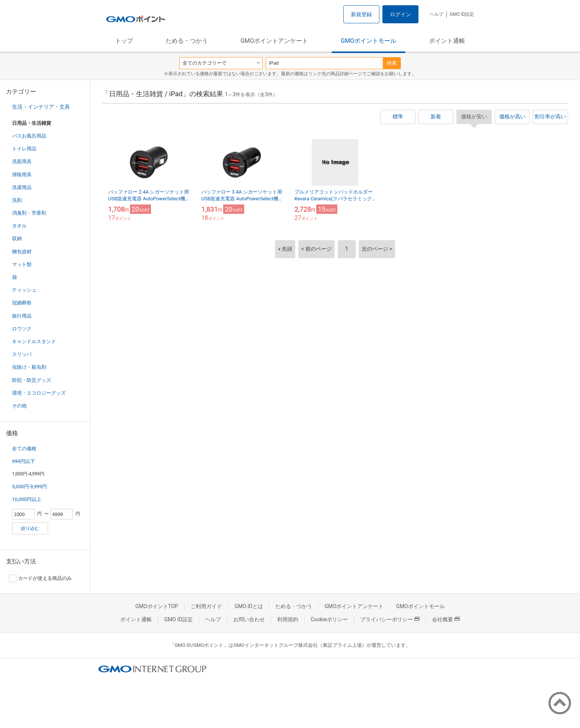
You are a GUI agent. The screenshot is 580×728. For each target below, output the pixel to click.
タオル (19, 226)
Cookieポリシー (329, 619)
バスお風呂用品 (29, 136)
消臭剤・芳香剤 (29, 213)
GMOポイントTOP (157, 606)
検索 (392, 63)
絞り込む (30, 528)
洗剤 (17, 200)
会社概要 (446, 619)
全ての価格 (24, 449)
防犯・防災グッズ (32, 380)
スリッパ (22, 354)
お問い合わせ (249, 619)
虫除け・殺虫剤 (29, 367)
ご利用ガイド (206, 606)
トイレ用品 (24, 149)
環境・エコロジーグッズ (39, 393)
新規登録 (361, 14)
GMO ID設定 (462, 14)
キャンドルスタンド (34, 341)
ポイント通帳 (447, 41)
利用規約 (288, 619)
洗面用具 (22, 161)
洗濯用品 (22, 187)
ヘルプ (437, 14)
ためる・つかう (187, 41)
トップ (124, 41)
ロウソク (22, 329)
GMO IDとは (249, 606)
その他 (19, 406)
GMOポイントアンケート (274, 41)
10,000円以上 (27, 499)
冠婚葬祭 (22, 303)
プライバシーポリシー (390, 619)
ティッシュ (24, 290)
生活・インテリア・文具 (41, 107)
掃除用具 (22, 175)
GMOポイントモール (369, 41)
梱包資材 (22, 252)
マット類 (22, 264)
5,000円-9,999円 (29, 487)
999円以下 (23, 461)
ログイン (400, 14)
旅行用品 (22, 316)
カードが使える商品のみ (40, 578)
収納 (17, 238)
